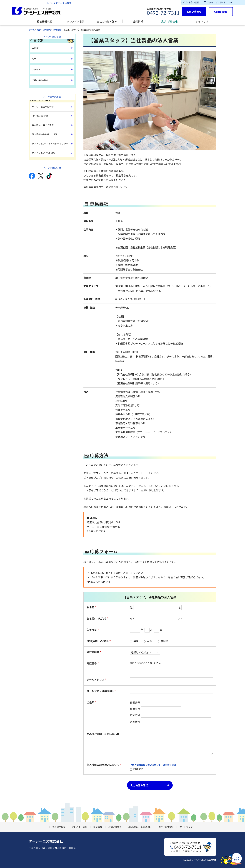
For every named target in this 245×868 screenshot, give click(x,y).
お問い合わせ (194, 12)
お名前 (91, 607)
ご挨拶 (36, 48)
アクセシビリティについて (218, 2)
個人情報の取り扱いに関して (48, 128)
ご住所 (91, 702)
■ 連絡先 (92, 518)
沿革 (34, 59)
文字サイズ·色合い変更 (186, 2)
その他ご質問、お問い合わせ (103, 734)
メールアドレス (96, 680)
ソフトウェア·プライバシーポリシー (50, 136)
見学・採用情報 (45, 30)
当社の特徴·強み (41, 82)
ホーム (32, 30)
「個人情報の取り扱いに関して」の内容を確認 (153, 765)
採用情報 (60, 30)
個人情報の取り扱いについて (104, 765)
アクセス (37, 71)
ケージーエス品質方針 (44, 108)
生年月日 (93, 630)
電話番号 (93, 663)
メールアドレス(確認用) (101, 691)
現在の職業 (94, 652)
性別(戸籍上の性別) (99, 641)
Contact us (221, 12)
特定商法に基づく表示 (44, 121)
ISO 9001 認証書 (41, 114)
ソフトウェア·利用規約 (45, 145)
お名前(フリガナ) (97, 619)
